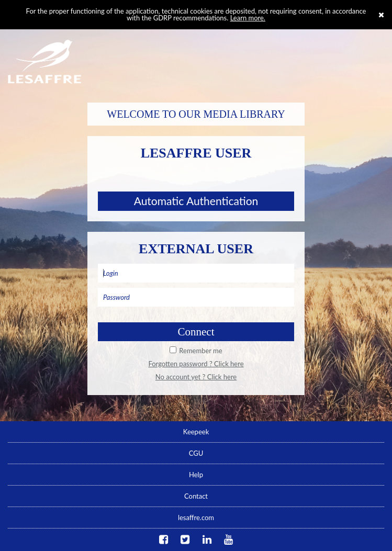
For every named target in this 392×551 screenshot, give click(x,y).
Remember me (200, 351)
